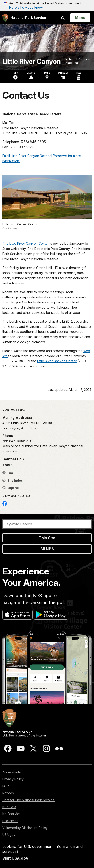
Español (11, 488)
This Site (47, 538)
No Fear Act (11, 814)
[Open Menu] (80, 18)
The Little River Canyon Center (26, 243)
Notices (8, 793)
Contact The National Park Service (28, 800)
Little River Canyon (32, 61)
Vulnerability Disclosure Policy (25, 828)
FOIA (6, 786)
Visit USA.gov (15, 858)
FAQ (8, 473)
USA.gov (9, 835)
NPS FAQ (9, 807)
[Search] (47, 524)
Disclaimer (10, 821)
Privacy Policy (13, 779)
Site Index (12, 480)
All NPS (47, 549)
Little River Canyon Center (57, 361)
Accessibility (12, 772)
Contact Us (12, 459)
